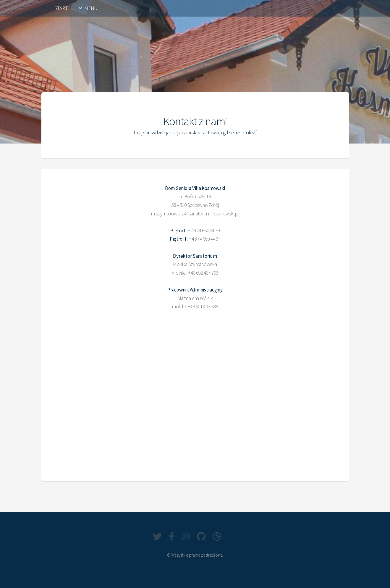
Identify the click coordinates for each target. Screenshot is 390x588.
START (61, 8)
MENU (91, 8)
